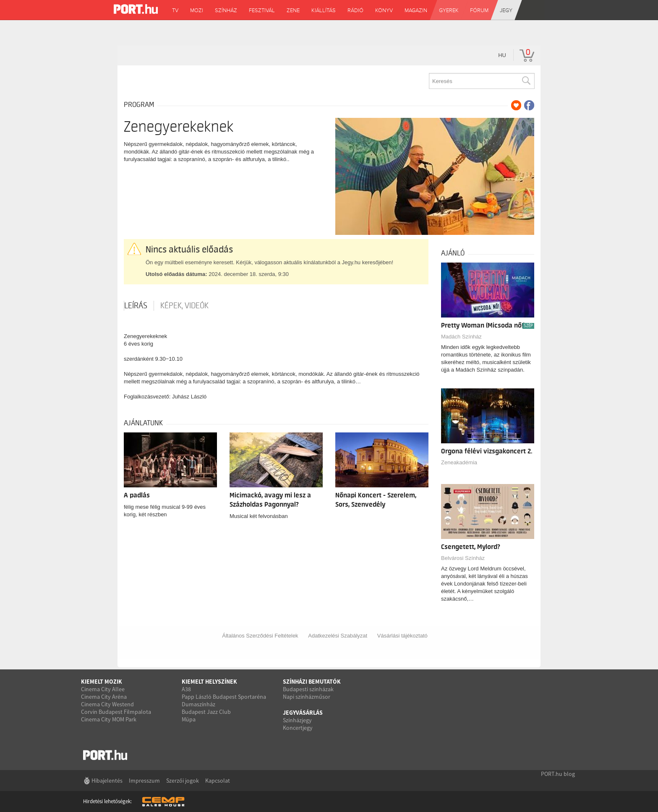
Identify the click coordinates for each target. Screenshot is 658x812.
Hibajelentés (107, 781)
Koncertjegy (298, 728)
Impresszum (144, 781)
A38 (186, 689)
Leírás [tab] (136, 306)
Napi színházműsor (307, 697)
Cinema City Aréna (104, 697)
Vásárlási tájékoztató (402, 636)
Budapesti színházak (308, 689)
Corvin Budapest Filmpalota (116, 712)
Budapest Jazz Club (206, 712)
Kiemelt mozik (102, 682)
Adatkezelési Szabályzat (338, 636)
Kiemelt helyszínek (209, 682)
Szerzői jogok (183, 781)
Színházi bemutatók (312, 682)
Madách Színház (461, 337)
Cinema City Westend (107, 704)
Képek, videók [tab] (184, 306)
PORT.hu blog (558, 774)
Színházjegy (297, 720)
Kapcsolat (218, 781)
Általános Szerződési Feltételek (260, 636)
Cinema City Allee (103, 689)
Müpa (189, 719)
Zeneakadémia (459, 462)
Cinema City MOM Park (109, 719)
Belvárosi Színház (463, 558)
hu (502, 55)
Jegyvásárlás (303, 713)
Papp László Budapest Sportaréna (224, 697)
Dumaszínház (198, 704)
